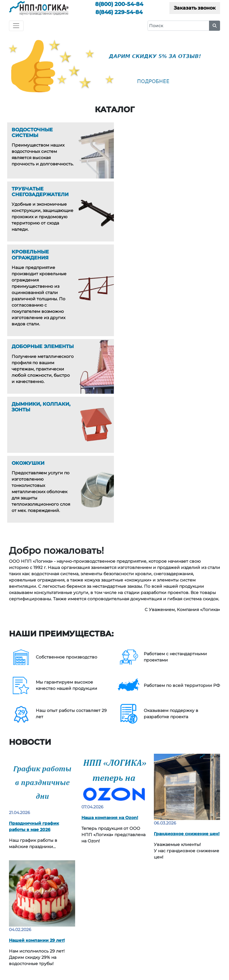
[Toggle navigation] (16, 26)
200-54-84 (119, 4)
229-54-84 (119, 12)
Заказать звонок (195, 8)
